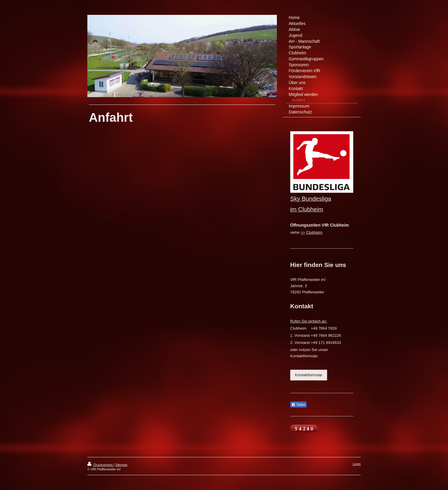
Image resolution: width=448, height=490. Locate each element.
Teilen (298, 405)
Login (357, 464)
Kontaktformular (309, 375)
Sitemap (121, 465)
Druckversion (100, 465)
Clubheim (314, 232)
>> (303, 232)
